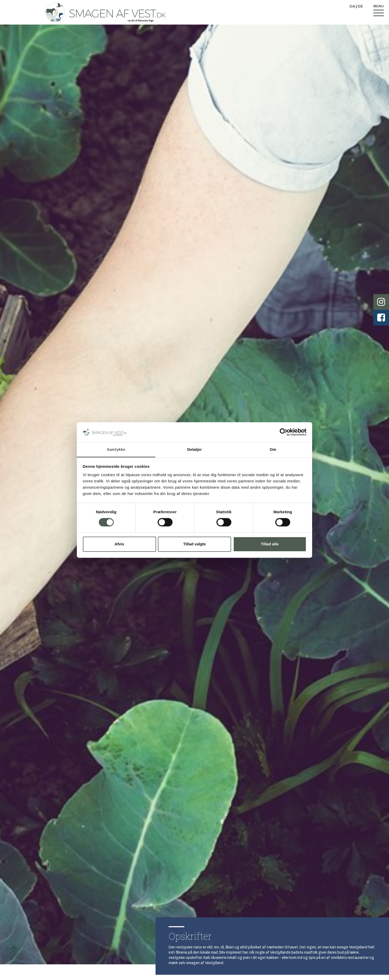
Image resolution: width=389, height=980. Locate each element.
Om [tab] (273, 449)
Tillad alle (270, 544)
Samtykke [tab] (116, 449)
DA (352, 6)
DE (360, 6)
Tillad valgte (194, 544)
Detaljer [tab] (194, 449)
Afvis (119, 544)
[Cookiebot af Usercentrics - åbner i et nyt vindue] (284, 432)
